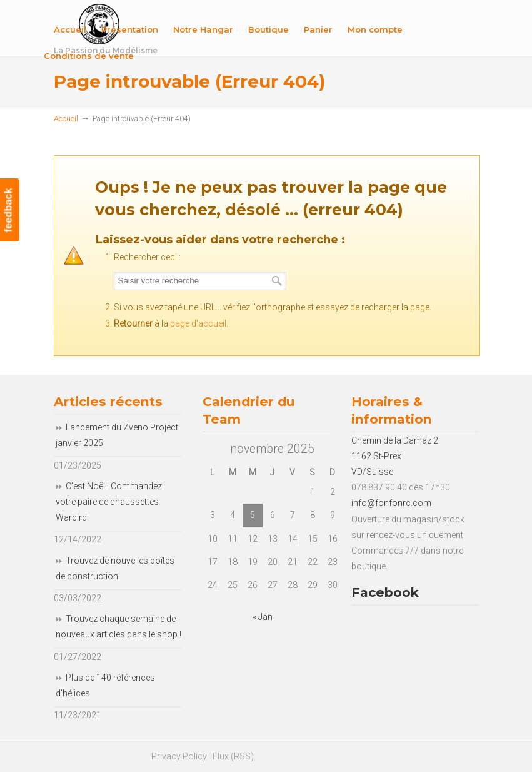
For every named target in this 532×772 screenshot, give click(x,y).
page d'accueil (198, 323)
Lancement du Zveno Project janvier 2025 (117, 435)
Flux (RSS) (233, 756)
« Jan (263, 617)
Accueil (66, 119)
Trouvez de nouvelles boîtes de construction (115, 568)
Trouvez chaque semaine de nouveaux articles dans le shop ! (118, 627)
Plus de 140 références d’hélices (105, 685)
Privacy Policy (179, 756)
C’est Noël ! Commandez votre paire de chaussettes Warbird (109, 502)
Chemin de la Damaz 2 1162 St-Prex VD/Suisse (395, 456)
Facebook (385, 592)
